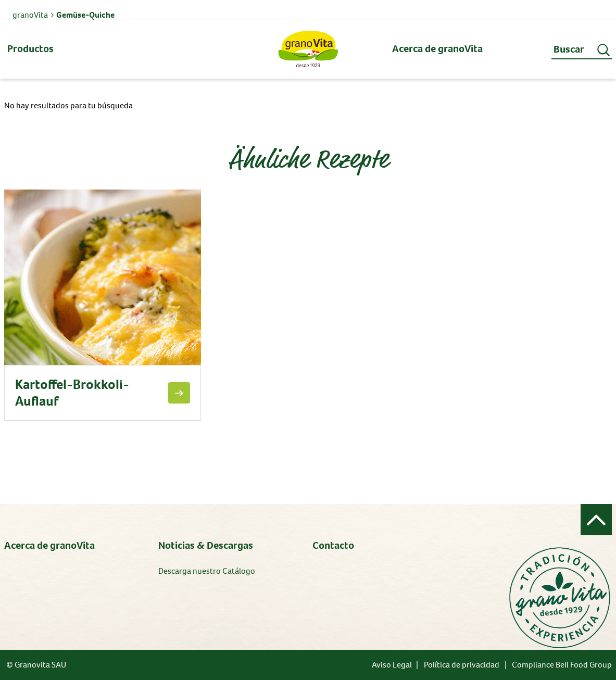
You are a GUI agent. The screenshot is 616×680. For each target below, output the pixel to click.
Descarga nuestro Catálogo (207, 571)
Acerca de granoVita (49, 545)
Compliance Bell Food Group (562, 665)
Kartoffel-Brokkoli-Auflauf (72, 393)
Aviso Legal (392, 665)
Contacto (333, 545)
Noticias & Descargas (206, 545)
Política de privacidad (462, 665)
